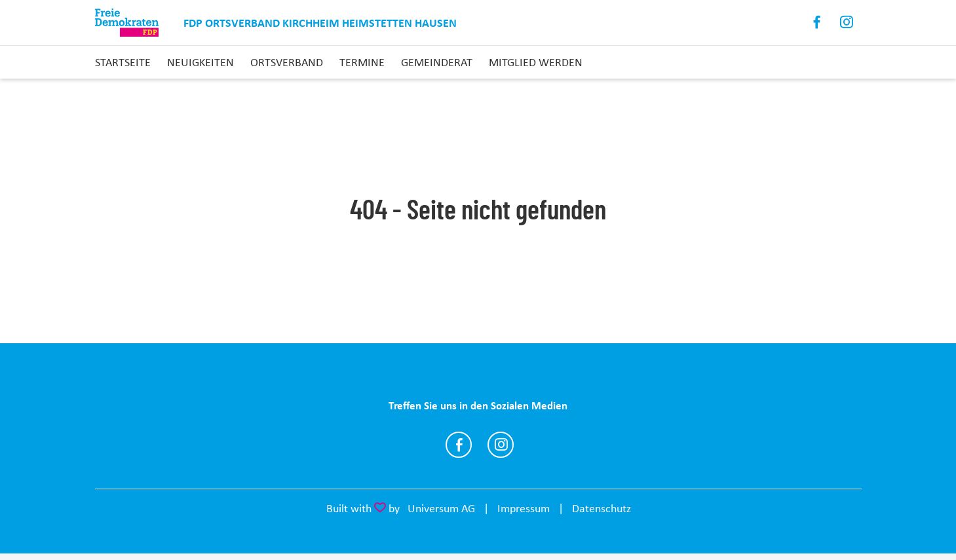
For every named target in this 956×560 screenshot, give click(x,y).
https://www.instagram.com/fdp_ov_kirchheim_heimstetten (501, 445)
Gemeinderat (437, 62)
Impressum (524, 508)
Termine (362, 62)
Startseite (123, 62)
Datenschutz (602, 508)
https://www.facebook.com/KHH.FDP (459, 445)
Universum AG (441, 508)
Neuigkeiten (201, 62)
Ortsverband (287, 62)
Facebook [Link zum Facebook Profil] (817, 23)
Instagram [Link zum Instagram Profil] (847, 23)
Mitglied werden (536, 62)
